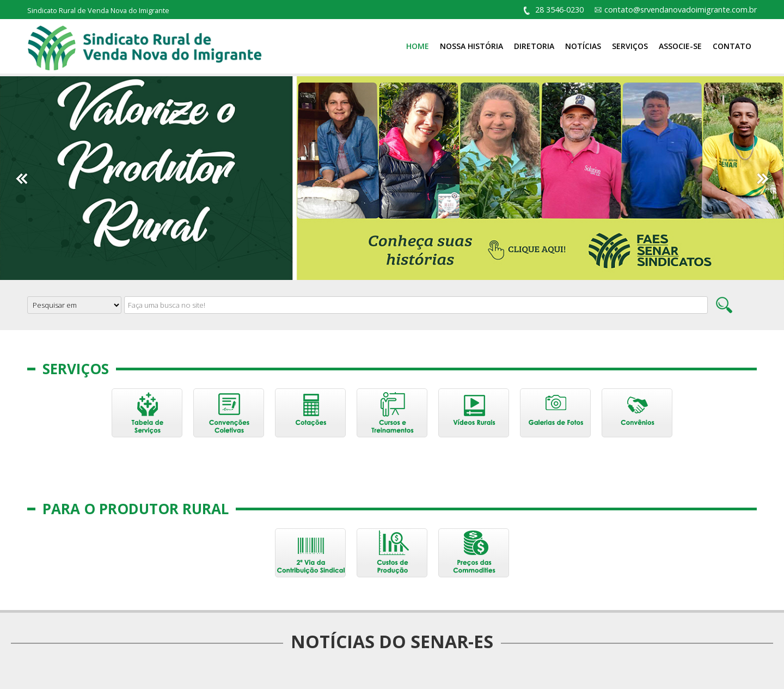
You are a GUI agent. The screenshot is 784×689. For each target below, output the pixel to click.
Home (418, 46)
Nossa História (471, 46)
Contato (732, 46)
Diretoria (534, 46)
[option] (392, 178)
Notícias (583, 46)
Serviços (630, 46)
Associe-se (680, 46)
